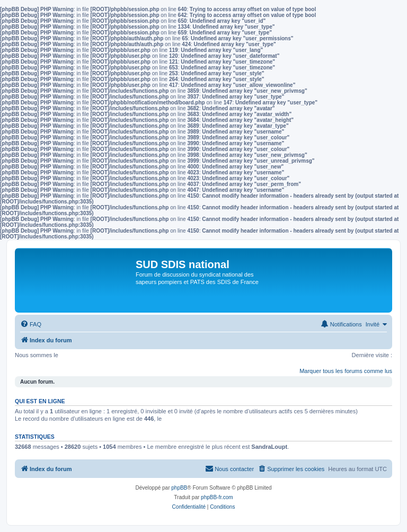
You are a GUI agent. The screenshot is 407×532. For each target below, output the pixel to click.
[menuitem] (31, 324)
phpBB (179, 488)
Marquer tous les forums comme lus (346, 371)
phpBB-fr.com (217, 497)
